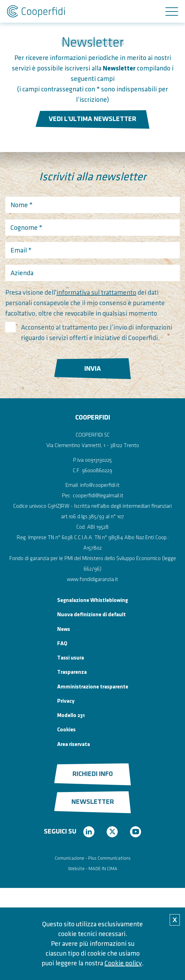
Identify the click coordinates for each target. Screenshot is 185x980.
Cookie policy (123, 963)
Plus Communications (109, 858)
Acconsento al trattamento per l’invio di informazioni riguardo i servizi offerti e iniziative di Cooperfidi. (97, 333)
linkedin (89, 832)
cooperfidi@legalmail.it (98, 496)
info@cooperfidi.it (100, 485)
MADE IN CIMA (103, 869)
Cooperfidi (36, 11)
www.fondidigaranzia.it (93, 579)
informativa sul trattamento (96, 293)
